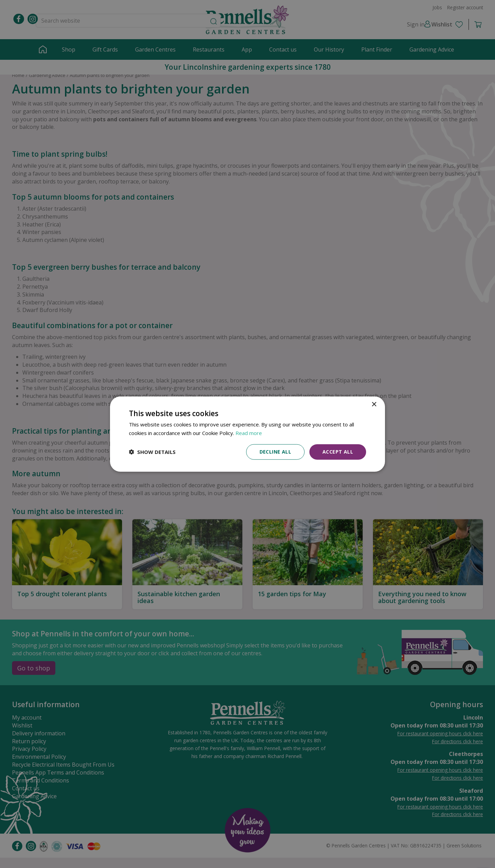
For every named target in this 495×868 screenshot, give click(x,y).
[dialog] (247, 434)
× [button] (374, 405)
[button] (152, 452)
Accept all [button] (338, 452)
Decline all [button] (275, 452)
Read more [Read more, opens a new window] (249, 433)
